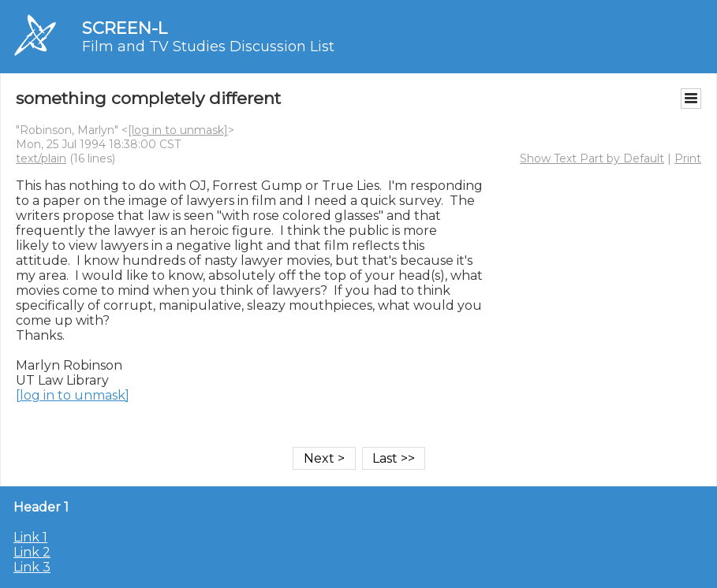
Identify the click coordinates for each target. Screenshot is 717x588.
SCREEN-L (125, 28)
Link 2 (32, 552)
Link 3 (32, 567)
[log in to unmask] (178, 130)
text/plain (41, 158)
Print (688, 158)
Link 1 (30, 537)
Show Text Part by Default (592, 158)
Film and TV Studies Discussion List (208, 47)
